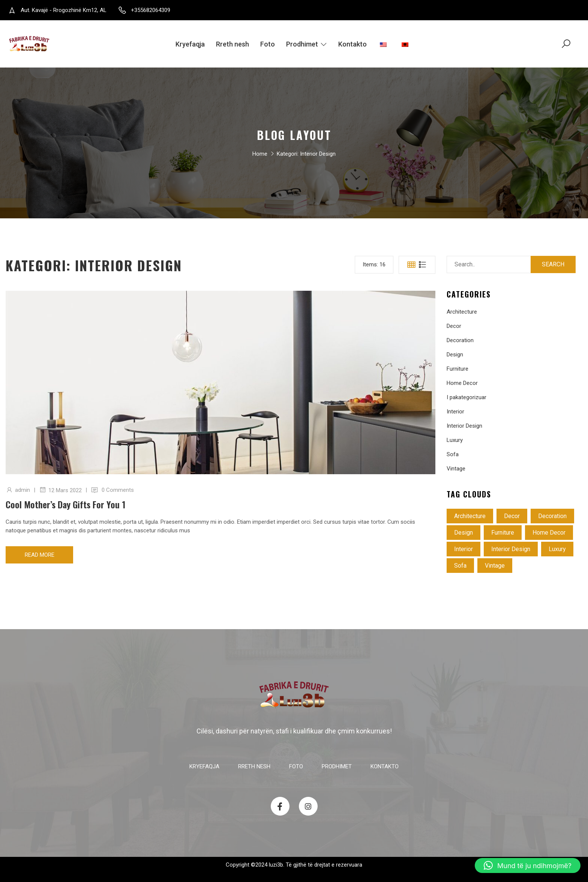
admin (22, 490)
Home (260, 155)
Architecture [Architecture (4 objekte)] (470, 516)
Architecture (462, 312)
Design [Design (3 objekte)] (463, 533)
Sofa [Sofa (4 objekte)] (460, 566)
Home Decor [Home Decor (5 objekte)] (549, 533)
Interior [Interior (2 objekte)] (463, 549)
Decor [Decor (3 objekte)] (512, 516)
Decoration (460, 340)
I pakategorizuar (466, 397)
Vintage (456, 469)
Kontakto (352, 44)
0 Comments (118, 490)
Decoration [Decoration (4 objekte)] (552, 516)
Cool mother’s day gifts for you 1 (66, 504)
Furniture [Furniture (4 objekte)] (503, 533)
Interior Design (464, 426)
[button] (528, 865)
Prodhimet (307, 44)
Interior (455, 412)
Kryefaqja (190, 44)
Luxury (455, 440)
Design (455, 355)
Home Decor (462, 383)
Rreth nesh (232, 44)
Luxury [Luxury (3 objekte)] (557, 549)
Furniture (457, 369)
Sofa (453, 454)
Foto (268, 44)
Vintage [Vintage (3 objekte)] (495, 566)
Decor (454, 326)
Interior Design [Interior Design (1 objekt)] (511, 549)
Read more (40, 555)
